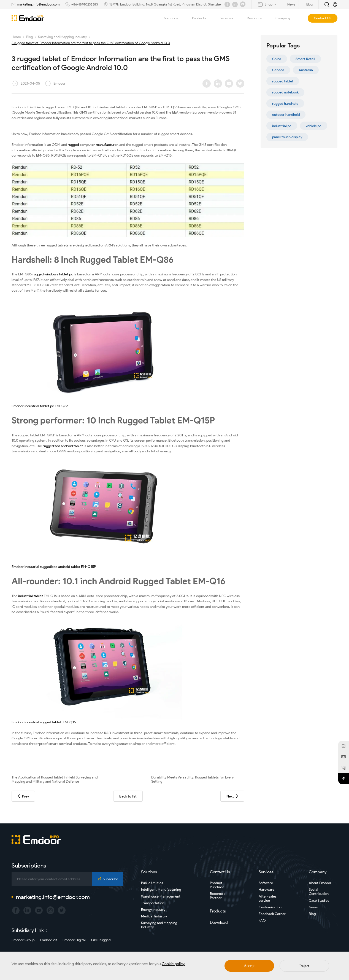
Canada (278, 70)
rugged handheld (285, 104)
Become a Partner (218, 896)
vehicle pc (314, 126)
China (277, 59)
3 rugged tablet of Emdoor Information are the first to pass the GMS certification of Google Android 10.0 (91, 43)
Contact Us (220, 872)
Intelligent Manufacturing (161, 889)
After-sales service (268, 898)
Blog (29, 37)
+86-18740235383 (85, 4)
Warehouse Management (161, 896)
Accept (249, 966)
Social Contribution (319, 892)
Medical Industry (154, 916)
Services (230, 18)
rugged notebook (285, 92)
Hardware (267, 889)
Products (202, 18)
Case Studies (319, 900)
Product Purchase (217, 885)
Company (286, 18)
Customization (270, 907)
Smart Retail (305, 59)
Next (232, 796)
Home (16, 37)
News (313, 907)
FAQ (262, 920)
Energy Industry (153, 910)
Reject (304, 966)
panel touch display (287, 137)
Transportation (153, 903)
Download (219, 922)
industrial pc (282, 126)
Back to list (128, 796)
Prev (23, 796)
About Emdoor (320, 883)
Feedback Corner (272, 914)
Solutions (174, 18)
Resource (257, 18)
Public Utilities (152, 883)
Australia (306, 70)
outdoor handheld (286, 115)
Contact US (323, 18)
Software (266, 883)
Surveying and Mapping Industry (62, 37)
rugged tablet (283, 81)
